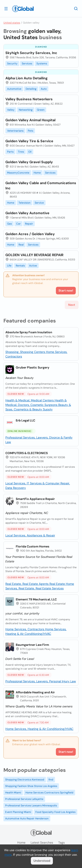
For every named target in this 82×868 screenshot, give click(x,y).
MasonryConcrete (18, 173)
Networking (26, 110)
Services (27, 64)
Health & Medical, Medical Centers (30, 400)
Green (41, 110)
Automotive (14, 89)
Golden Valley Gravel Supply (29, 162)
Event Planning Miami (18, 812)
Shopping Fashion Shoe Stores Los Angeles (31, 786)
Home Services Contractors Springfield (49, 793)
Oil (30, 152)
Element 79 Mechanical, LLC (36, 599)
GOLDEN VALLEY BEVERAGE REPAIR (34, 255)
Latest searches (42, 842)
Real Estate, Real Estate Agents (27, 584)
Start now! (66, 752)
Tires (21, 152)
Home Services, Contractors (25, 629)
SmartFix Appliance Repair (35, 499)
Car (18, 224)
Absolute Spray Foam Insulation (29, 332)
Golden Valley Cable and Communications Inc (41, 186)
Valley (11, 110)
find (51, 780)
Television (24, 203)
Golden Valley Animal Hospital (30, 120)
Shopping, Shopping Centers (26, 352)
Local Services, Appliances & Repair (30, 535)
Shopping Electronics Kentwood (25, 780)
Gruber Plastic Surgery (32, 367)
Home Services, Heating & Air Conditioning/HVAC (39, 729)
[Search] (76, 8)
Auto (44, 89)
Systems (42, 64)
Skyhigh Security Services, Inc (31, 53)
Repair (29, 224)
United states (12, 23)
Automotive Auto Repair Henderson (27, 819)
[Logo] (23, 9)
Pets (31, 131)
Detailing (31, 89)
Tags (61, 842)
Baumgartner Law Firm (32, 645)
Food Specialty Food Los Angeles (55, 812)
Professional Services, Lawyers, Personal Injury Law (41, 681)
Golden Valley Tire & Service (29, 141)
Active (33, 266)
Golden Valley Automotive (27, 213)
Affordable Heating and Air (35, 692)
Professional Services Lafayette (24, 799)
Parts (10, 152)
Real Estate (58, 584)
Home (37, 173)
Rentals (20, 266)
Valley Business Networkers (29, 99)
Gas (9, 224)
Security (12, 64)
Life (9, 266)
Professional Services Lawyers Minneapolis (31, 806)
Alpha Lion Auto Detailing (27, 78)
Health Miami (13, 793)
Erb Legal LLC (25, 420)
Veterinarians (15, 131)
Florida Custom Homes (32, 546)
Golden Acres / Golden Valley (30, 234)
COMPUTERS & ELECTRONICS (27, 453)
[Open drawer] (6, 8)
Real (21, 245)
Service (39, 203)
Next (72, 305)
